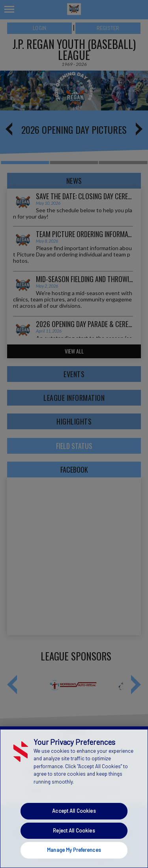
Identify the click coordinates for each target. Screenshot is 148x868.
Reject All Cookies (74, 831)
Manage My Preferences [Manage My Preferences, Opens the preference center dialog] (74, 850)
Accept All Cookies (74, 811)
